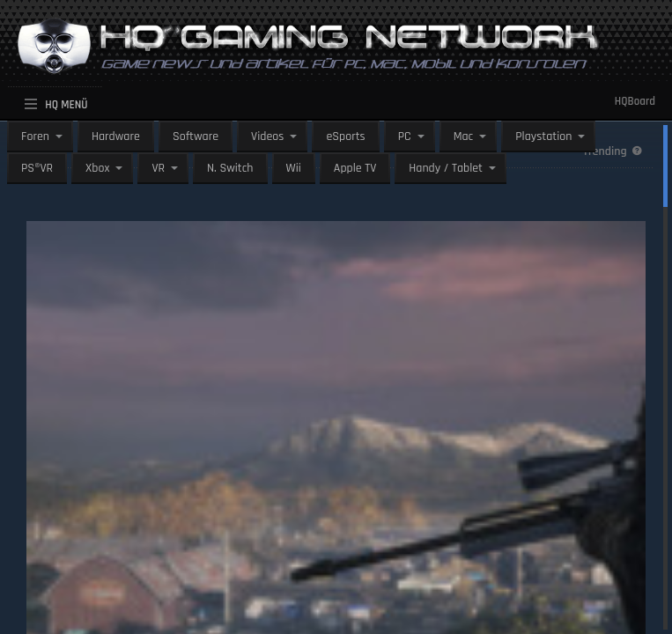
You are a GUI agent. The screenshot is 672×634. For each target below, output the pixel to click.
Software (196, 136)
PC (405, 136)
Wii (294, 168)
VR (158, 168)
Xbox (97, 168)
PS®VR (37, 168)
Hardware (116, 136)
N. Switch (230, 168)
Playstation (543, 136)
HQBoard (635, 101)
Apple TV (355, 168)
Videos (267, 136)
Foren (35, 136)
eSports (345, 136)
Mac (464, 136)
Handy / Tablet (446, 168)
